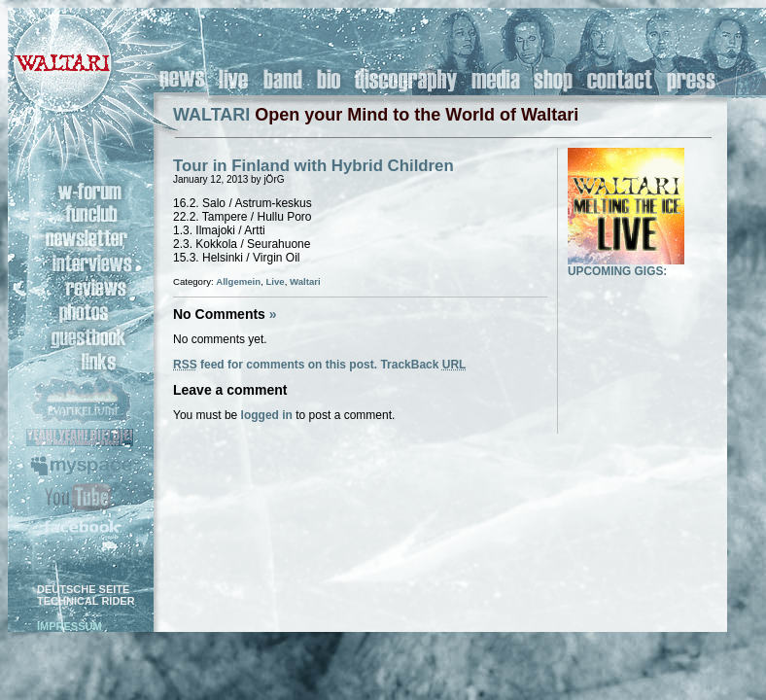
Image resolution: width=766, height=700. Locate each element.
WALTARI (211, 115)
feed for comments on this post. (275, 365)
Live (275, 281)
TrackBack (423, 365)
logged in (267, 415)
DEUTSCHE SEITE (83, 589)
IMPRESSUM (70, 626)
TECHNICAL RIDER (86, 601)
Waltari (305, 281)
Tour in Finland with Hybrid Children (313, 166)
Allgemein (238, 281)
